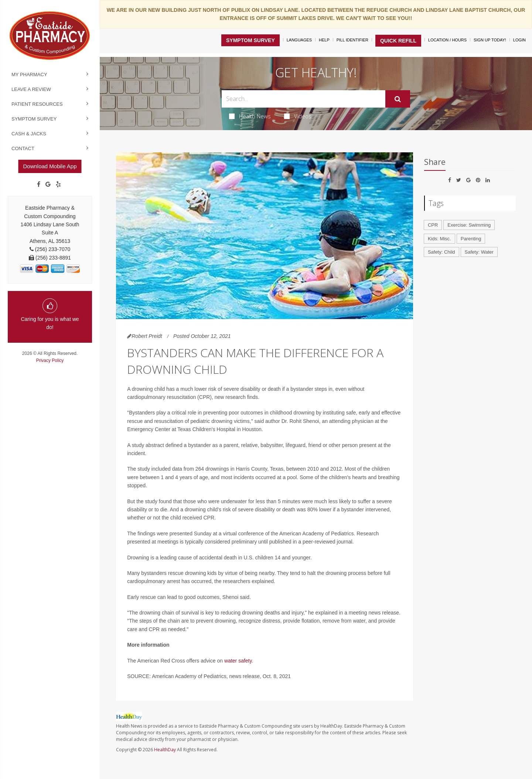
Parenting (471, 239)
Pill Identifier (352, 40)
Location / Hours (447, 40)
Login (519, 40)
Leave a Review (31, 89)
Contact (23, 148)
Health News (250, 116)
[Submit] (398, 99)
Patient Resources (37, 104)
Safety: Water (479, 252)
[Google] (48, 184)
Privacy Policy (50, 360)
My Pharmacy (29, 74)
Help (324, 40)
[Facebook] (39, 184)
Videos (298, 116)
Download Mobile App (50, 166)
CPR (433, 225)
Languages (299, 40)
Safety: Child (441, 252)
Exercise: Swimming (469, 225)
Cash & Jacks (29, 134)
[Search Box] (304, 99)
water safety (238, 661)
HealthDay (165, 750)
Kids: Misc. (439, 239)
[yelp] (58, 184)
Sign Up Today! (490, 40)
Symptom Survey (34, 119)
